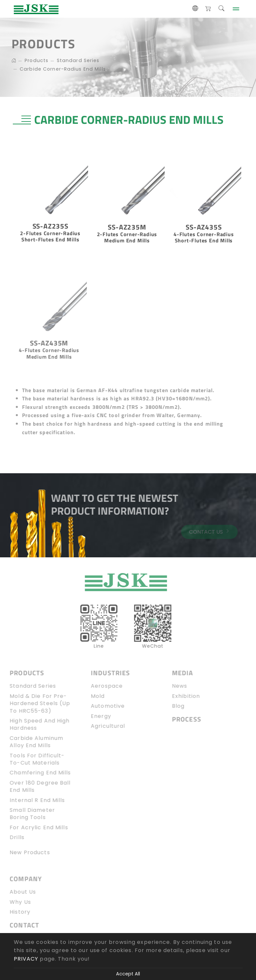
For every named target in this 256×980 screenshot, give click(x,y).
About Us (17, 892)
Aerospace (101, 686)
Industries (105, 673)
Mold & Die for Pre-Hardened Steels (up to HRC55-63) (35, 704)
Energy (96, 716)
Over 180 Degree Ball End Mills (35, 787)
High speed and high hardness (34, 724)
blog (173, 706)
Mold (92, 696)
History (15, 912)
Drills (12, 837)
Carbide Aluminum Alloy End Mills (31, 742)
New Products (24, 853)
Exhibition (181, 696)
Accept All (128, 974)
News (174, 686)
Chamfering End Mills (35, 773)
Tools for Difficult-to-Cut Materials (32, 759)
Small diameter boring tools (27, 814)
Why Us (15, 902)
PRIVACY (26, 959)
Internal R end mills (32, 800)
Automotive (102, 706)
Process (181, 720)
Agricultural (103, 726)
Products (35, 60)
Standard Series (77, 60)
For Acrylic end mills (34, 828)
